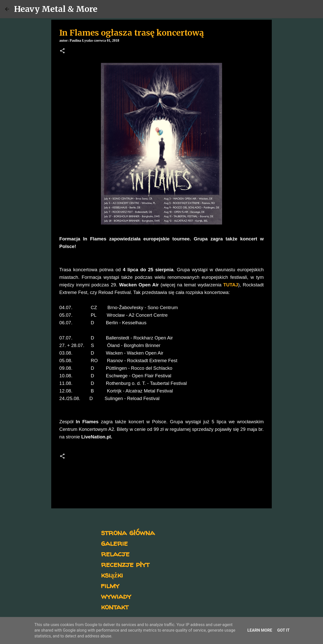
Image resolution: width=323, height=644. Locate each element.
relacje (115, 553)
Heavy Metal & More (56, 9)
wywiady (116, 596)
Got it (283, 630)
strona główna (128, 532)
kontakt (115, 606)
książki (112, 575)
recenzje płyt (125, 564)
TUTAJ (231, 285)
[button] (62, 51)
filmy (110, 585)
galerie (114, 543)
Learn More (260, 630)
